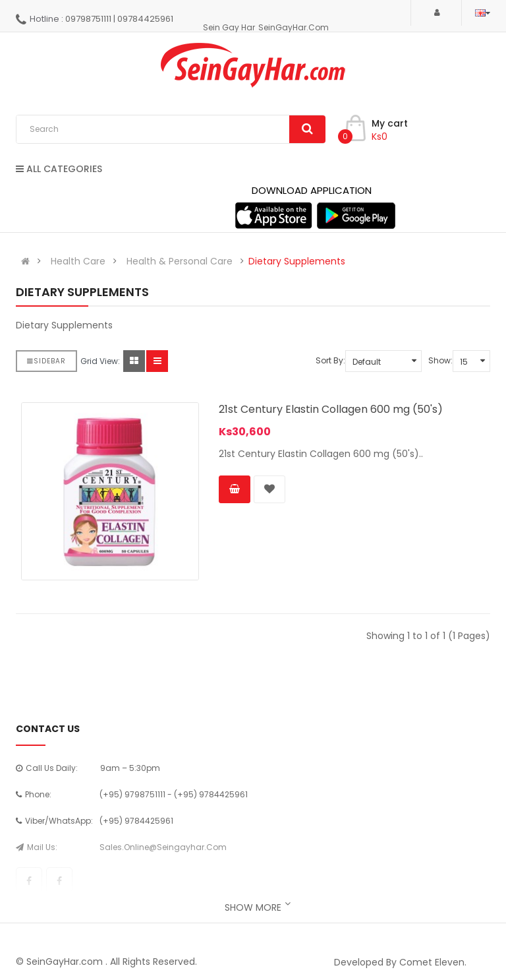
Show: (440, 360)
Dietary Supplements (297, 261)
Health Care (78, 261)
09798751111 (88, 19)
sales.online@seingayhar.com (163, 847)
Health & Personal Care (180, 261)
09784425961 (145, 19)
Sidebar (46, 361)
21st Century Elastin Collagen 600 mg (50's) (331, 409)
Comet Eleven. (433, 962)
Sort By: (330, 360)
